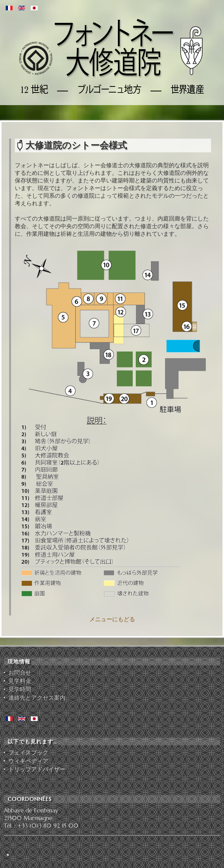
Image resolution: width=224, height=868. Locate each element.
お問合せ (20, 673)
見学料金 (20, 681)
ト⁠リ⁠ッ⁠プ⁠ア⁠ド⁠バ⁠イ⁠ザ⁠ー (37, 769)
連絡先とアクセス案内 (37, 698)
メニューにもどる (112, 619)
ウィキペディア (28, 761)
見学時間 (20, 689)
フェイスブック (28, 753)
